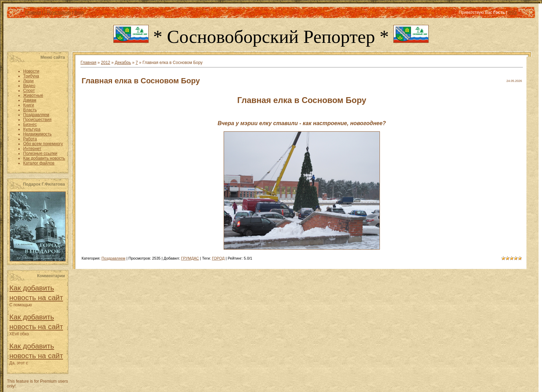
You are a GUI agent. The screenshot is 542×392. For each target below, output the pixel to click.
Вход (79, 12)
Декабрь (123, 63)
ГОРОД (218, 258)
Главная (33, 12)
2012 (106, 63)
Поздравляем (114, 258)
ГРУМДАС (190, 258)
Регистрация (59, 12)
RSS (512, 12)
